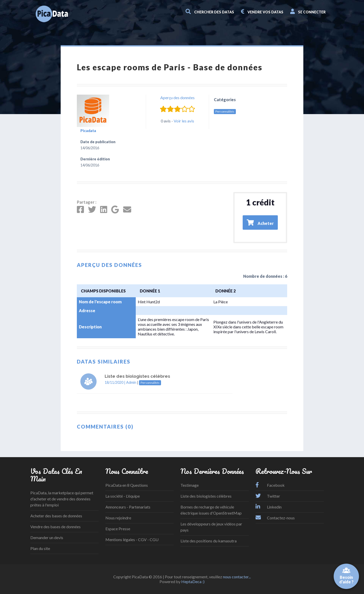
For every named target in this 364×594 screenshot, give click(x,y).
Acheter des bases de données (56, 516)
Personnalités (225, 111)
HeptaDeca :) (193, 581)
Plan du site (40, 548)
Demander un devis (47, 537)
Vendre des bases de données (55, 527)
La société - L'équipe (123, 496)
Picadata (88, 131)
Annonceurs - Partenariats (128, 507)
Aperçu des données (177, 98)
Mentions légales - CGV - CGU (132, 539)
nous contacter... (237, 577)
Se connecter (308, 12)
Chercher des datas (210, 12)
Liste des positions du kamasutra (209, 541)
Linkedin (269, 507)
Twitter (268, 496)
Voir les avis (184, 121)
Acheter (260, 222)
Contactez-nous (275, 518)
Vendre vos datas (262, 12)
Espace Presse (118, 529)
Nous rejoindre (118, 518)
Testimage (190, 485)
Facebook (270, 485)
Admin (131, 382)
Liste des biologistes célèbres (206, 496)
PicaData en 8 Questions (127, 485)
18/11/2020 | (115, 382)
